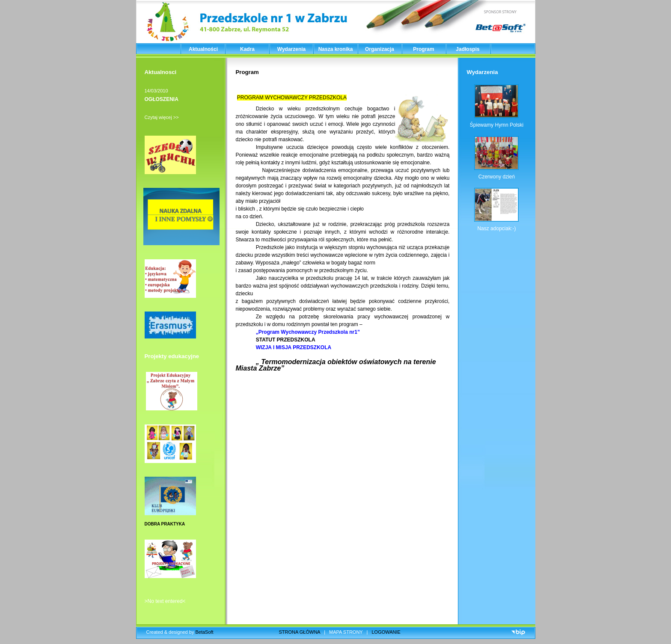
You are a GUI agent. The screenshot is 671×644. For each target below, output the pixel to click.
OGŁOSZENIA (162, 99)
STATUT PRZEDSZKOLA (287, 340)
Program (423, 49)
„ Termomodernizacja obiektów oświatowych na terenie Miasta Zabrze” (336, 365)
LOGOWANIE (386, 632)
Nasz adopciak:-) (496, 229)
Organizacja (380, 49)
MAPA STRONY (346, 632)
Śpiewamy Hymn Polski (497, 125)
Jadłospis (468, 49)
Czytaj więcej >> (162, 117)
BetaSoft (204, 632)
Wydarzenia (291, 49)
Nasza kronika (336, 49)
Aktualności (203, 49)
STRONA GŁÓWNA (300, 632)
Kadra (247, 49)
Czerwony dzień (497, 177)
